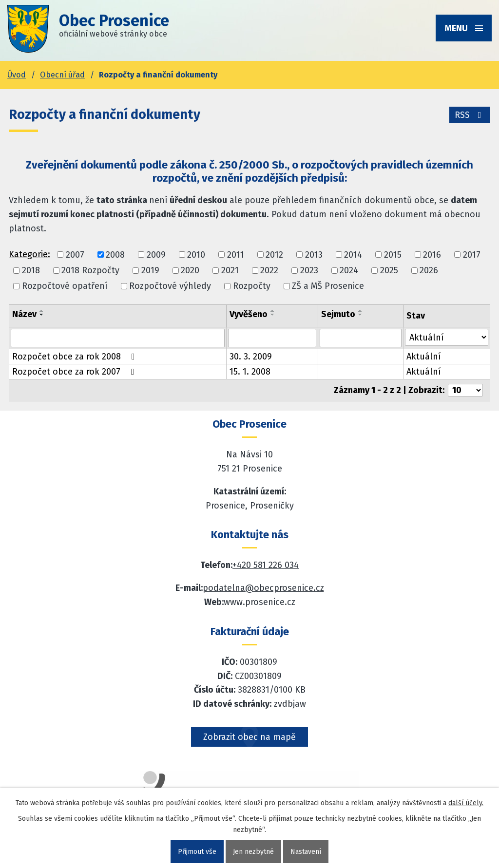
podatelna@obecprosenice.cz (263, 588)
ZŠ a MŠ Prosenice (328, 286)
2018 (31, 270)
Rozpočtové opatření (65, 286)
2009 (156, 255)
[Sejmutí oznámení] (361, 338)
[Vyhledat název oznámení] (118, 338)
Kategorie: (29, 254)
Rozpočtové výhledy (170, 286)
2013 (314, 255)
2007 (75, 255)
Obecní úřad (62, 75)
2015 (393, 255)
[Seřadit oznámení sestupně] (42, 315)
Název (24, 314)
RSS (470, 115)
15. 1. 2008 (250, 372)
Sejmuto (338, 314)
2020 (190, 270)
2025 (389, 270)
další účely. (466, 803)
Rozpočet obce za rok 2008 (76, 357)
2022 (269, 270)
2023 (309, 270)
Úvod (17, 75)
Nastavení (306, 852)
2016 (432, 255)
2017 (472, 255)
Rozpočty (252, 286)
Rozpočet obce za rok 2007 (75, 372)
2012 (274, 255)
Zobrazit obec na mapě (249, 737)
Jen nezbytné (253, 852)
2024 (349, 270)
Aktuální (424, 357)
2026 (429, 270)
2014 (353, 255)
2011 (236, 255)
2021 (230, 270)
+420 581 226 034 (266, 565)
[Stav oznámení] (447, 337)
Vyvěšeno (249, 314)
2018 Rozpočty (90, 270)
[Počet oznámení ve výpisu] (465, 390)
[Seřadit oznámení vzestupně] (42, 311)
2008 (115, 255)
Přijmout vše (197, 852)
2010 (196, 255)
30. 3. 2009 (251, 357)
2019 (150, 270)
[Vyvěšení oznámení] (272, 338)
